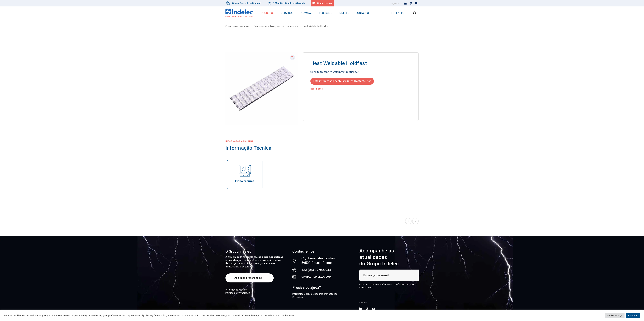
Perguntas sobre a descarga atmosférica (315, 294)
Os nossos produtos (237, 26)
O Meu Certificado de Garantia (289, 3)
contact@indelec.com (316, 277)
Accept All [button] (633, 315)
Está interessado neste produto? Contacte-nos (342, 81)
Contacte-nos (325, 3)
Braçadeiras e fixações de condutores (276, 26)
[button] (292, 58)
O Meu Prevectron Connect (247, 3)
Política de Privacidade (238, 293)
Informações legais (236, 290)
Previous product (408, 221)
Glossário (298, 297)
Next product (415, 221)
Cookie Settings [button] (615, 315)
